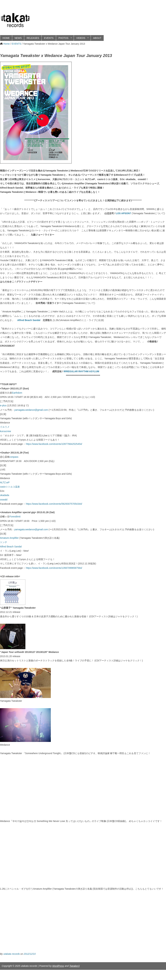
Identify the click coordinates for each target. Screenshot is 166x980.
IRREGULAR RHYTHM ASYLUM (81, 371)
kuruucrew (6, 431)
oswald (4, 500)
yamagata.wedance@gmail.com (31, 410)
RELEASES (33, 38)
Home (7, 44)
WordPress (58, 966)
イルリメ (5, 427)
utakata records (12, 954)
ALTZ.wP (5, 482)
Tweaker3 (74, 966)
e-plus (3, 405)
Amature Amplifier (9, 538)
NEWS (18, 38)
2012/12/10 (30, 954)
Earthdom (17, 393)
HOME (6, 38)
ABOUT (97, 38)
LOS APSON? (124, 213)
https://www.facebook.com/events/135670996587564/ (54, 568)
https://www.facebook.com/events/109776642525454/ (54, 444)
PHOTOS (64, 38)
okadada (5, 495)
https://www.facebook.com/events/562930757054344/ (54, 504)
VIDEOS (81, 38)
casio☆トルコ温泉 (10, 487)
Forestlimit (15, 517)
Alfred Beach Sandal (29, 320)
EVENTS (49, 38)
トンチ (4, 542)
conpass (14, 457)
